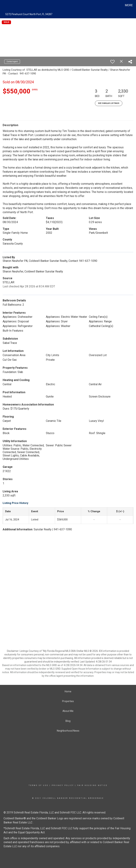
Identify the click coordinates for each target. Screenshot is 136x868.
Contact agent (12, 62)
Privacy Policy (63, 785)
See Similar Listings (109, 103)
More (129, 5)
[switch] (112, 62)
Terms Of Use (39, 785)
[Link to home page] (3, 5)
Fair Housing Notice (92, 785)
